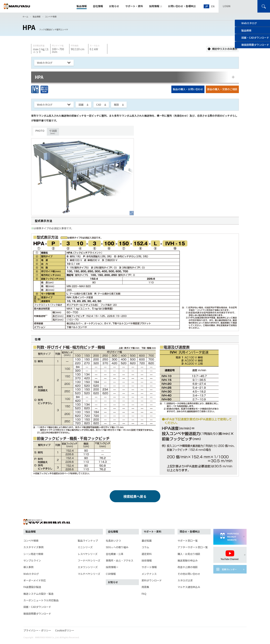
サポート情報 (149, 567)
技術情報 (147, 560)
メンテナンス (149, 574)
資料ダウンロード (152, 580)
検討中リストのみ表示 (225, 49)
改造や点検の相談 (188, 567)
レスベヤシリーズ (88, 554)
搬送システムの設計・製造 (38, 594)
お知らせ (113, 582)
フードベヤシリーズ (89, 560)
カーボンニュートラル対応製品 (41, 600)
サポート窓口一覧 (188, 541)
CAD (99, 105)
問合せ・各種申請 (190, 531)
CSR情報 (111, 574)
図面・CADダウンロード (37, 607)
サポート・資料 (153, 531)
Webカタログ (249, 23)
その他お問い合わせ (189, 574)
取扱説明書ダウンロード (37, 614)
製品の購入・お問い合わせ (188, 89)
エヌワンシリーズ (88, 567)
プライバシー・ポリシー (37, 630)
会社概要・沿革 (115, 554)
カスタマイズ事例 (33, 547)
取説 (116, 105)
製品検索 (246, 30)
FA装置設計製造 (32, 587)
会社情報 (113, 531)
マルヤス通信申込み (189, 587)
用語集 (145, 587)
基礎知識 (147, 541)
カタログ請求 (185, 580)
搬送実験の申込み (188, 560)
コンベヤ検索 (51, 17)
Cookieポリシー (65, 630)
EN (213, 6)
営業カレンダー (229, 569)
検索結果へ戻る (135, 496)
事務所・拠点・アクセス (120, 560)
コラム (145, 547)
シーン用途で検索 (33, 554)
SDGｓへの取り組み (117, 547)
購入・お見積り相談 (189, 554)
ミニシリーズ (85, 547)
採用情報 (112, 567)
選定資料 (147, 554)
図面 (81, 105)
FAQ (144, 594)
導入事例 (28, 567)
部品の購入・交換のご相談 (222, 89)
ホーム (25, 17)
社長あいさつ (113, 541)
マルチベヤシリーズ (89, 574)
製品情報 (37, 17)
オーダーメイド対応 (35, 580)
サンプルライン (32, 560)
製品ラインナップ (88, 541)
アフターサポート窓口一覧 (193, 547)
